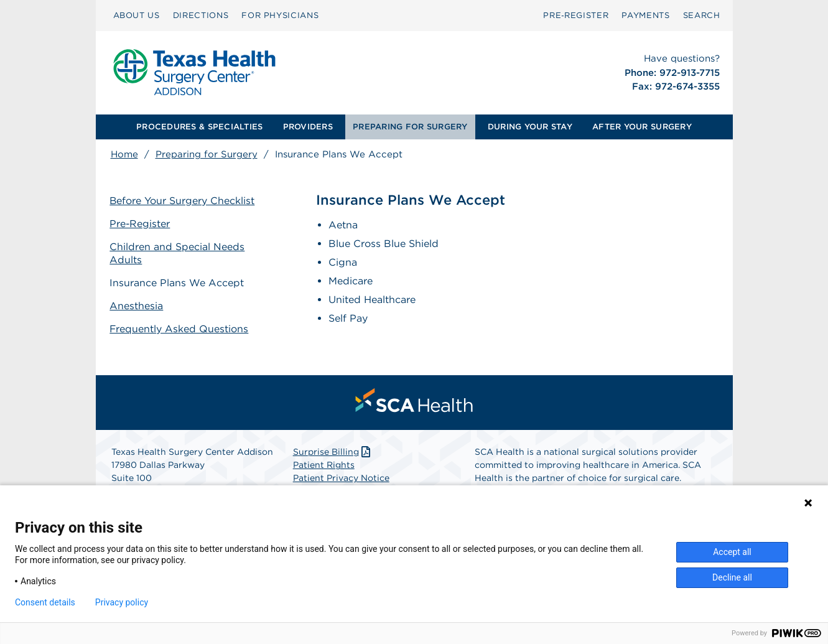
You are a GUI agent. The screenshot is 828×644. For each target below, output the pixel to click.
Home (124, 154)
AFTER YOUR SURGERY (642, 127)
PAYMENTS (645, 15)
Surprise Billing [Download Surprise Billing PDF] (333, 452)
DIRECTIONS (201, 15)
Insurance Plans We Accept (178, 282)
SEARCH (702, 15)
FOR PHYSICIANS (280, 15)
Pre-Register (141, 224)
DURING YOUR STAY (530, 127)
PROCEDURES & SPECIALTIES (199, 127)
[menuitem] (137, 16)
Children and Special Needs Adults (178, 253)
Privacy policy (122, 602)
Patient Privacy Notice (341, 478)
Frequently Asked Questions (180, 328)
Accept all (732, 552)
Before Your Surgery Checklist (184, 201)
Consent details (45, 602)
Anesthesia (137, 305)
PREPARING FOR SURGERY (410, 127)
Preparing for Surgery (207, 154)
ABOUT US (137, 15)
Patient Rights (324, 465)
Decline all (732, 577)
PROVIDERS (308, 127)
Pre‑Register (576, 15)
